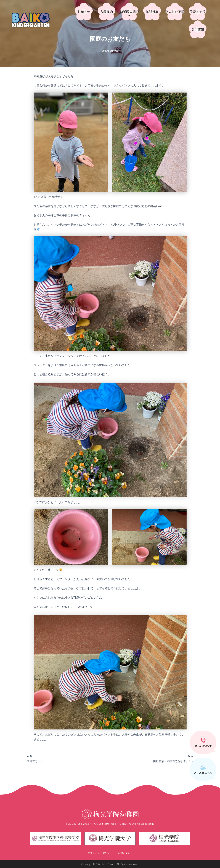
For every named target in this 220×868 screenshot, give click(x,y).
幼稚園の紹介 (129, 13)
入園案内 (107, 12)
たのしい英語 (175, 12)
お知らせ (84, 12)
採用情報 (198, 29)
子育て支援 (198, 12)
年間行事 (152, 12)
